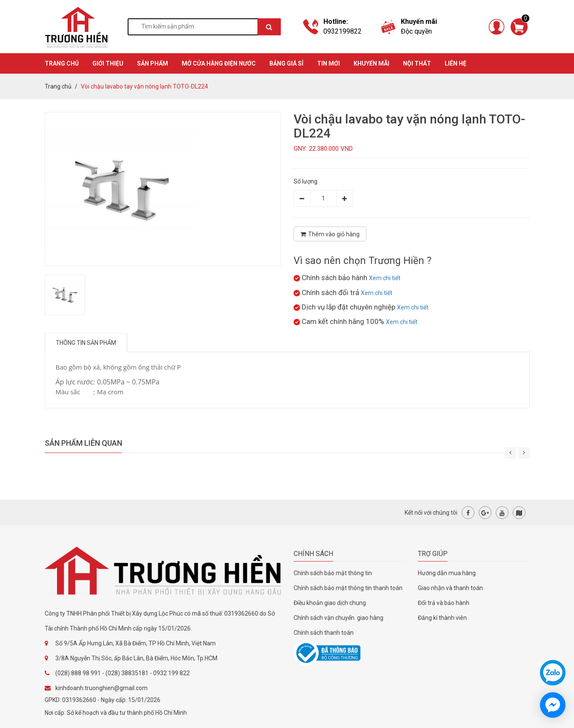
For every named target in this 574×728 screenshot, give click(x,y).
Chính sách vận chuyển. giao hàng (338, 618)
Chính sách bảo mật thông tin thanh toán (348, 588)
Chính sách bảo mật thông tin (333, 573)
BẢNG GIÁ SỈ (286, 63)
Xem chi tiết (385, 278)
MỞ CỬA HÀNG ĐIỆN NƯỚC (219, 63)
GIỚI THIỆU (108, 63)
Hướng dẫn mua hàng (447, 573)
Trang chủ (58, 86)
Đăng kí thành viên (442, 618)
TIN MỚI (328, 63)
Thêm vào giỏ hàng (330, 234)
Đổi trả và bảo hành (444, 603)
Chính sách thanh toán (324, 633)
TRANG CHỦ (62, 63)
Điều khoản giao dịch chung (330, 603)
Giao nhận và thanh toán (450, 588)
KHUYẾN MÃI (371, 63)
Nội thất (417, 63)
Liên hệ (455, 63)
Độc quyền (416, 31)
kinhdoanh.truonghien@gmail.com (101, 688)
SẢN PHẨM (153, 63)
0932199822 (343, 31)
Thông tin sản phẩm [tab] (86, 343)
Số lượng (306, 181)
